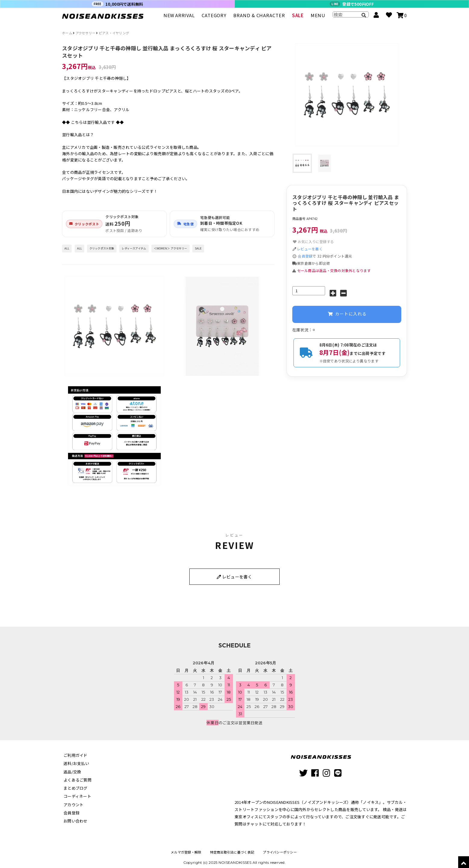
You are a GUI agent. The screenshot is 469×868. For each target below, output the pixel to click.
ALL (67, 248)
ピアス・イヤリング (114, 33)
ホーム (67, 33)
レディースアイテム (134, 248)
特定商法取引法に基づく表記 (232, 849)
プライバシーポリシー (280, 849)
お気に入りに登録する (313, 242)
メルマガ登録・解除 (186, 849)
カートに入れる (347, 315)
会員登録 (305, 256)
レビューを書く (310, 249)
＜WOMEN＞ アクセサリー (171, 248)
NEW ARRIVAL (179, 18)
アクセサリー (86, 33)
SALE (298, 18)
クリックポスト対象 (102, 248)
